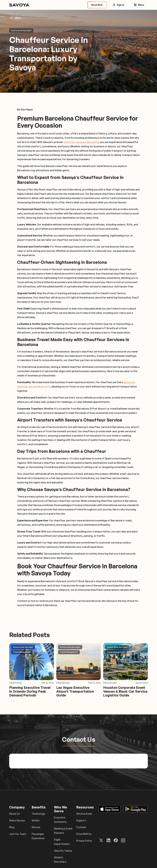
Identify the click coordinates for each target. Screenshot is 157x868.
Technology (38, 814)
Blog (12, 827)
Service (36, 827)
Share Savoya (17, 820)
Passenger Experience (38, 836)
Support (81, 820)
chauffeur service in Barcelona (81, 142)
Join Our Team (18, 834)
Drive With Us (84, 834)
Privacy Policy (84, 841)
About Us (15, 814)
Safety (35, 820)
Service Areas (84, 814)
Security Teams (63, 851)
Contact (81, 827)
